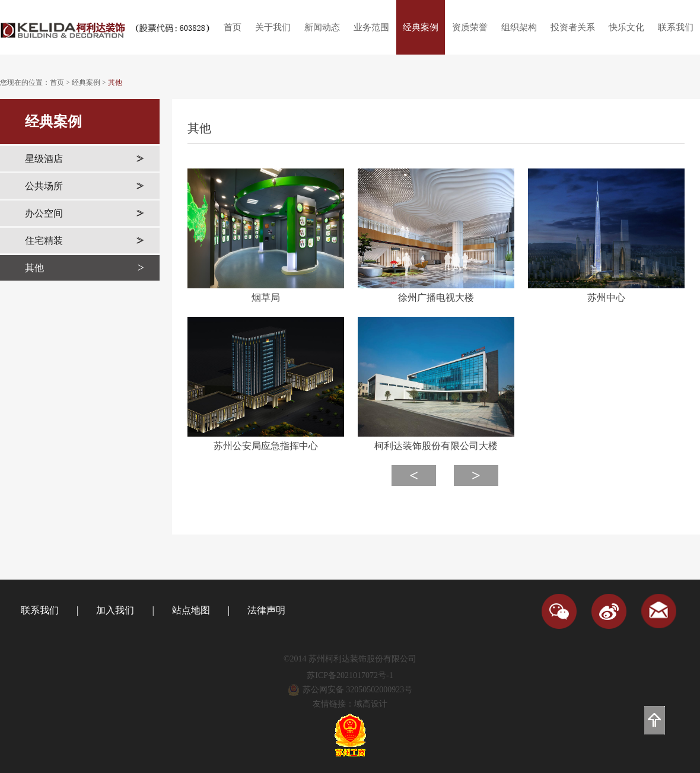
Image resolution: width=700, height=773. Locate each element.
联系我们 (676, 27)
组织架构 (519, 27)
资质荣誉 (470, 27)
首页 (233, 27)
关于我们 (273, 27)
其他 (115, 82)
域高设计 (371, 704)
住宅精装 (85, 241)
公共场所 (85, 186)
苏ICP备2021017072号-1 (350, 675)
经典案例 (421, 27)
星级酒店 (85, 159)
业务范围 (371, 27)
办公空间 (85, 213)
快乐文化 (626, 27)
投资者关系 (573, 27)
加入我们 (115, 610)
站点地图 (191, 610)
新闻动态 (322, 27)
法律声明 (266, 610)
